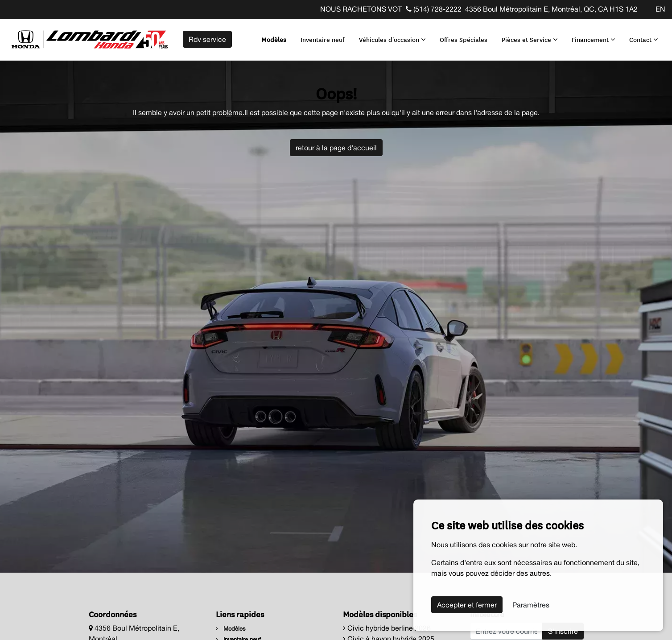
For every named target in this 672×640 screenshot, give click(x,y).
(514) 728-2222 (434, 9)
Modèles (274, 39)
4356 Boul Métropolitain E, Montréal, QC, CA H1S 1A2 (551, 9)
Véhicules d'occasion (392, 39)
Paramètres (531, 605)
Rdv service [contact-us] (207, 39)
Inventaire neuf (323, 39)
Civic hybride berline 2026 (387, 628)
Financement (593, 39)
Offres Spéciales (464, 39)
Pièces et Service (530, 39)
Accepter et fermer (467, 605)
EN (660, 9)
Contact (643, 39)
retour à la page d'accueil (336, 148)
